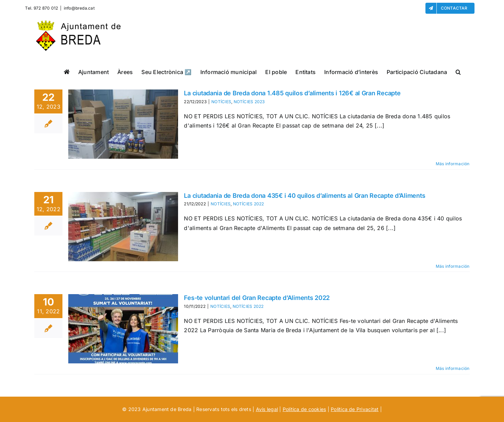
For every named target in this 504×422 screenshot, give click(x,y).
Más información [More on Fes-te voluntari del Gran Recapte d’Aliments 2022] (453, 368)
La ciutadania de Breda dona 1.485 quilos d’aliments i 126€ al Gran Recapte (292, 93)
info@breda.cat (79, 8)
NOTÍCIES (221, 102)
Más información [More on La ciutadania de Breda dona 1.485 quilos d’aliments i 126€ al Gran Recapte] (453, 164)
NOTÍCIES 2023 (249, 102)
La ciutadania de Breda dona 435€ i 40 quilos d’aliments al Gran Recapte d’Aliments (304, 196)
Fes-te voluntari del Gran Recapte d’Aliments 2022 (257, 298)
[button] (458, 72)
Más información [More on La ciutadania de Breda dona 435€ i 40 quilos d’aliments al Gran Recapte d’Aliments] (453, 266)
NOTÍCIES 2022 (249, 204)
